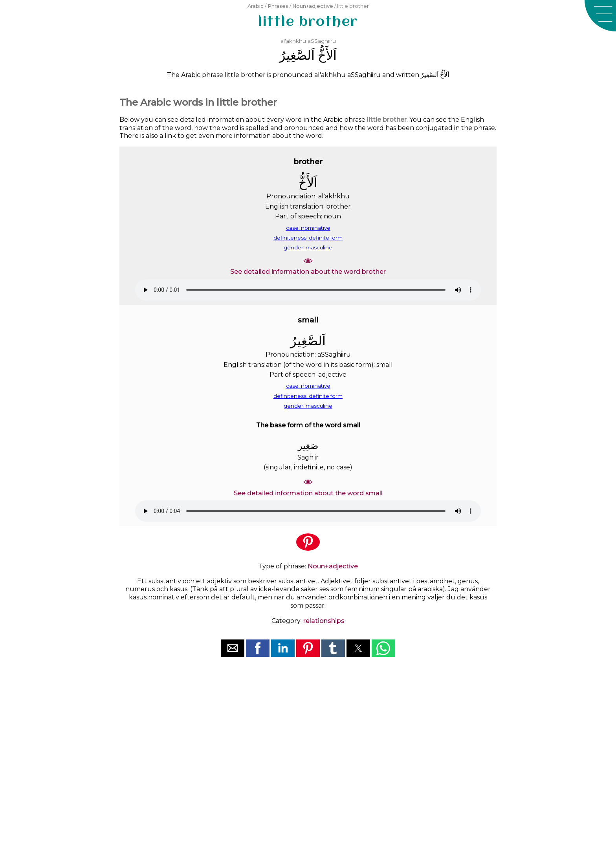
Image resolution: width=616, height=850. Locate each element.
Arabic (256, 6)
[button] (600, 16)
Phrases (278, 6)
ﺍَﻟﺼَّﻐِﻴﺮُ (297, 55)
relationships (324, 621)
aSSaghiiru (322, 41)
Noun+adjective (313, 6)
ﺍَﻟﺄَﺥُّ (327, 55)
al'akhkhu (293, 41)
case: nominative (308, 228)
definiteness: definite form (308, 238)
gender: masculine (308, 247)
